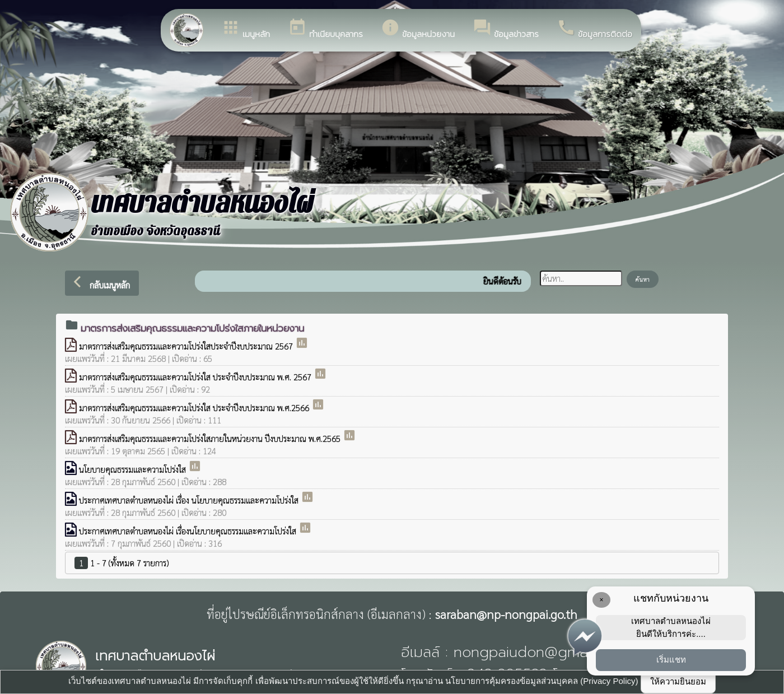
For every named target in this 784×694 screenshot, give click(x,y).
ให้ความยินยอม (678, 681)
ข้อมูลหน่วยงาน (418, 29)
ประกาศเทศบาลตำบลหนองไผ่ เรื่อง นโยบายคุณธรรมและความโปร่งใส (190, 500)
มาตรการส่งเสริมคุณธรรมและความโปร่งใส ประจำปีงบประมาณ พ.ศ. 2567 (196, 377)
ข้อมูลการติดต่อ (594, 29)
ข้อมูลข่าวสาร (506, 29)
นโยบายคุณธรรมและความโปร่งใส (134, 469)
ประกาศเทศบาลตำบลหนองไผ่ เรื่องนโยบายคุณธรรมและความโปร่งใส (189, 531)
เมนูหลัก (246, 29)
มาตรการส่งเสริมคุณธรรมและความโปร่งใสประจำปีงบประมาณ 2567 (187, 346)
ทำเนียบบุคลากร (325, 29)
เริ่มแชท (671, 660)
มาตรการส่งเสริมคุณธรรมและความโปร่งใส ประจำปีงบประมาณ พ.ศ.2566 (195, 407)
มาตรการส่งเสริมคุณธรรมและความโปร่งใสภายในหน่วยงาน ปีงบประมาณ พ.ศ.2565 (211, 438)
